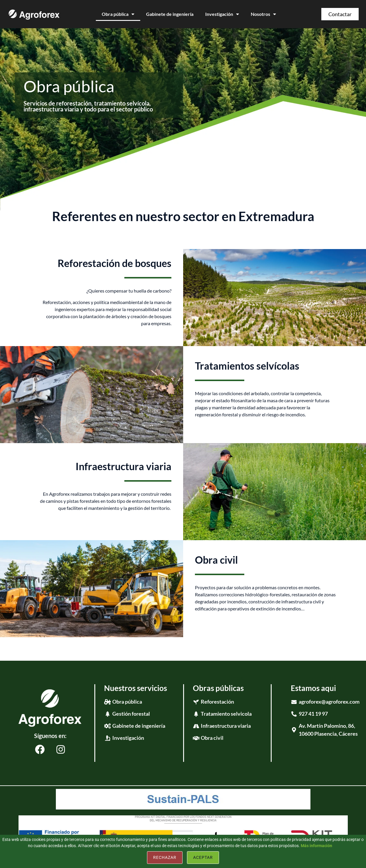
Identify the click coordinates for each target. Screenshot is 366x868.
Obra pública (118, 14)
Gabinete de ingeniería (170, 14)
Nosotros (263, 14)
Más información (316, 846)
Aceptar (203, 857)
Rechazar (165, 857)
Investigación (222, 14)
